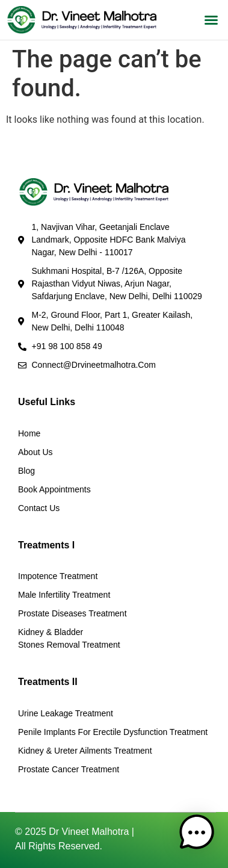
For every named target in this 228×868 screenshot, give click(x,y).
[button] (211, 20)
